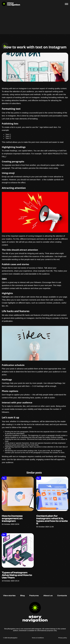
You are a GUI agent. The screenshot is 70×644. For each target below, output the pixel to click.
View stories (9, 596)
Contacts (62, 596)
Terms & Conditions (38, 638)
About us (48, 596)
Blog (22, 596)
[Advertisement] (35, 22)
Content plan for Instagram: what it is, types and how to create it (52, 520)
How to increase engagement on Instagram (12, 518)
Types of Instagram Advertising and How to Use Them (17, 575)
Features (34, 596)
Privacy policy (63, 638)
